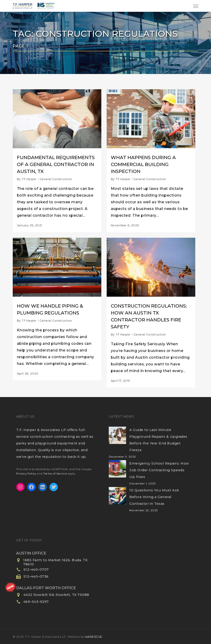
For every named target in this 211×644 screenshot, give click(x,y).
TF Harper (29, 179)
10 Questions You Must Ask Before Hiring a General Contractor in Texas (154, 497)
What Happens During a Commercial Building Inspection (143, 164)
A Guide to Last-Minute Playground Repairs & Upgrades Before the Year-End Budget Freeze (158, 440)
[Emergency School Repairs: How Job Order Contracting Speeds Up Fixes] (117, 472)
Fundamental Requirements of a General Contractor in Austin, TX (56, 164)
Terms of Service (55, 474)
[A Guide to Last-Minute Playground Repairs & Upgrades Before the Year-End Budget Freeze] (117, 438)
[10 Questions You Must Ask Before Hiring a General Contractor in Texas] (117, 499)
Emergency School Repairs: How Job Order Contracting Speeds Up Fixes (159, 470)
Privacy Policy (26, 474)
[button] (196, 6)
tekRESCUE (94, 637)
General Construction (56, 179)
